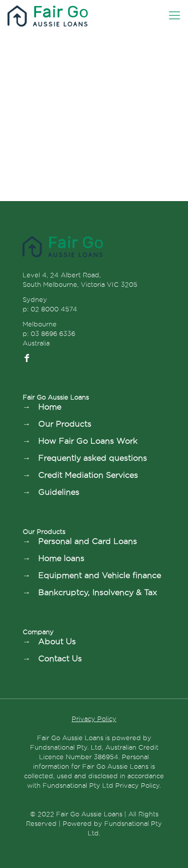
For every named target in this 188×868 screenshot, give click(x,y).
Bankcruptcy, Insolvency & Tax (98, 592)
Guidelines (59, 492)
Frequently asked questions (92, 458)
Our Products (65, 424)
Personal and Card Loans (87, 541)
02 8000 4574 (54, 309)
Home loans (61, 558)
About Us (57, 642)
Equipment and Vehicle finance (100, 575)
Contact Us (60, 659)
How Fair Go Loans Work (88, 441)
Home (50, 407)
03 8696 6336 (53, 333)
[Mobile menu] (174, 15)
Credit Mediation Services (88, 475)
